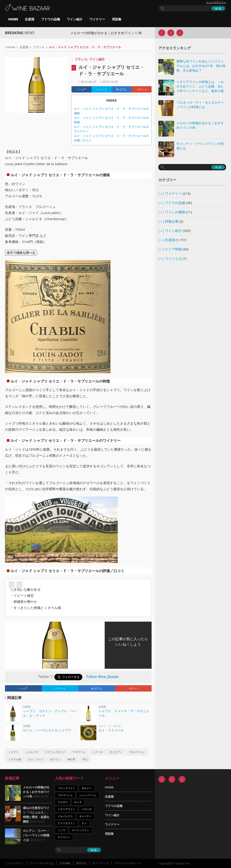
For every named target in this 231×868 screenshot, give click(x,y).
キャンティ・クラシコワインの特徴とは (200, 146)
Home (11, 47)
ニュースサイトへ (216, 2)
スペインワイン (80, 830)
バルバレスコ (65, 816)
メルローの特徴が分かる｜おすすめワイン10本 (114, 33)
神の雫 (71, 759)
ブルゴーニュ (137, 752)
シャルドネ (32, 752)
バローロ (87, 809)
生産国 (30, 19)
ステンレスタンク (55, 752)
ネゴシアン (116, 752)
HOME (13, 19)
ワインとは (173, 258)
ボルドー (87, 788)
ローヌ (78, 802)
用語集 (117, 19)
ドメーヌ (97, 752)
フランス (39, 47)
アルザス (63, 802)
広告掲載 (65, 863)
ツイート (102, 89)
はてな (122, 89)
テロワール (79, 752)
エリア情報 (173, 249)
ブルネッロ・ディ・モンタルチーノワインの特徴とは (200, 105)
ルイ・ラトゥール (111, 730)
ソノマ (61, 830)
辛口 (85, 759)
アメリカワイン (66, 823)
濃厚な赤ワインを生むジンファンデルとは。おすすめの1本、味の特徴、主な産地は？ (201, 66)
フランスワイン (66, 788)
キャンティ (85, 816)
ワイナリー (97, 19)
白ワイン (55, 759)
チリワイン (64, 837)
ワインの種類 (175, 212)
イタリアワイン (66, 809)
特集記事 (172, 221)
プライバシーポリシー (128, 863)
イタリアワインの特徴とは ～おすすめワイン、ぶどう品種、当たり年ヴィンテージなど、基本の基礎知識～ (200, 87)
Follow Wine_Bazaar (103, 677)
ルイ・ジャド (36, 759)
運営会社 (81, 863)
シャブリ (13, 752)
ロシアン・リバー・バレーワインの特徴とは (36, 835)
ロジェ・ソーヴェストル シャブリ (47, 730)
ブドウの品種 (51, 19)
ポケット (142, 89)
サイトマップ (101, 863)
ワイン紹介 (75, 19)
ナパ (84, 823)
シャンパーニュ (88, 795)
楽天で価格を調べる (21, 253)
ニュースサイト (14, 863)
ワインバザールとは (42, 863)
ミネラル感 (15, 759)
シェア (82, 89)
